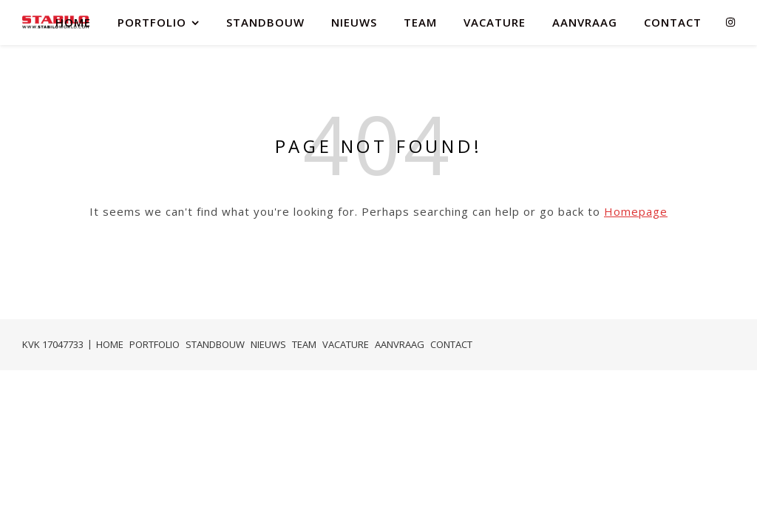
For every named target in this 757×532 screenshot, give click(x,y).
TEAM (420, 22)
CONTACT (673, 22)
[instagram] (730, 22)
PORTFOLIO (152, 22)
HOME (73, 22)
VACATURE (495, 22)
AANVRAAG (585, 22)
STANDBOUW (265, 22)
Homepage (636, 211)
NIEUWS (354, 22)
